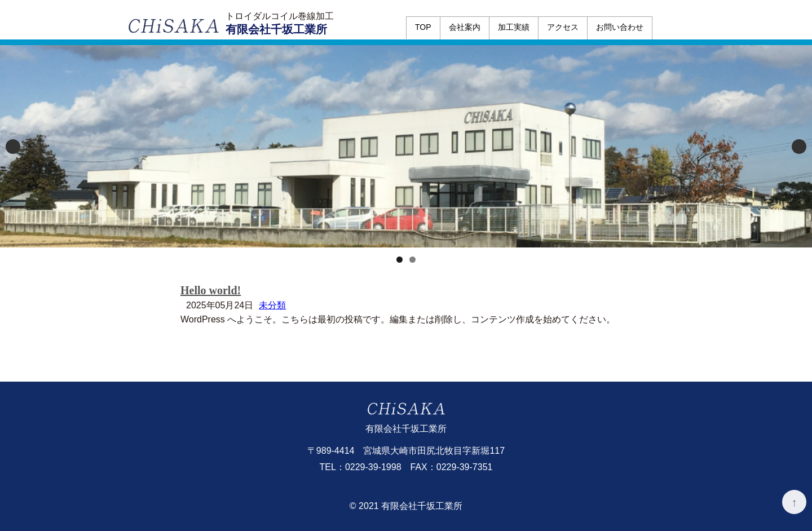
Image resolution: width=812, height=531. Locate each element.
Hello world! (211, 290)
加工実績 (514, 27)
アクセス (563, 27)
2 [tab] (412, 260)
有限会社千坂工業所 (276, 29)
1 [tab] (400, 260)
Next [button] (799, 147)
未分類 (272, 305)
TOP (423, 27)
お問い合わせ (620, 27)
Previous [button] (13, 147)
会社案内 (465, 27)
